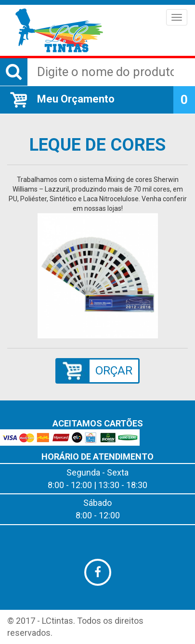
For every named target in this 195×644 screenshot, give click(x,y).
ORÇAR (114, 371)
